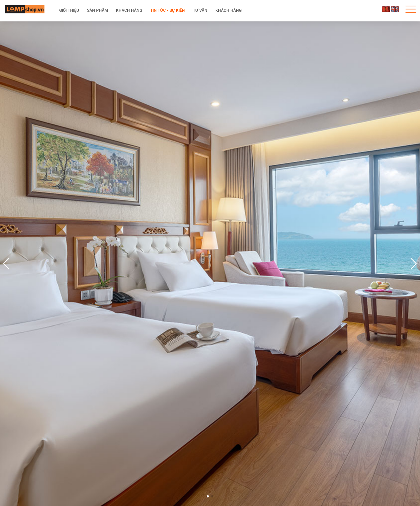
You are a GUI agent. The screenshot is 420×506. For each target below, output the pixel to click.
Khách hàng (228, 10)
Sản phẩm (97, 10)
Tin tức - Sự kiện (168, 10)
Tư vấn (200, 10)
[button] (414, 264)
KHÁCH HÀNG (129, 10)
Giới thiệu (69, 10)
